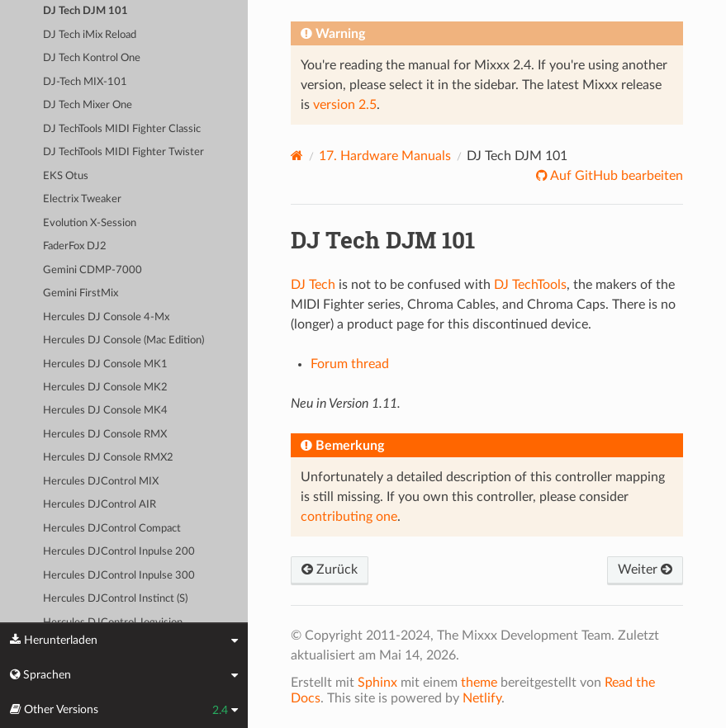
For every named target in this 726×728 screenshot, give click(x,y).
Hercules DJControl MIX (101, 482)
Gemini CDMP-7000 (93, 270)
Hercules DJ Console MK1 (105, 364)
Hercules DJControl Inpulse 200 (119, 552)
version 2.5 (345, 105)
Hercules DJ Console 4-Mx (106, 317)
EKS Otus (66, 176)
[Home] (297, 156)
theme (479, 683)
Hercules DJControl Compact (112, 529)
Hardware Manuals (385, 156)
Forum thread (350, 364)
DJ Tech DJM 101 (85, 11)
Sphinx (377, 683)
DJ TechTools (530, 285)
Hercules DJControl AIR (100, 505)
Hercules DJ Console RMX (105, 435)
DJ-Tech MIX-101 (85, 82)
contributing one (349, 517)
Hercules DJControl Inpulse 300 (119, 576)
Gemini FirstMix (81, 293)
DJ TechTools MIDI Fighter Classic (122, 129)
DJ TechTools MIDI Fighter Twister (123, 152)
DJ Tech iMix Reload (90, 35)
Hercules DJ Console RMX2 (108, 458)
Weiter (645, 570)
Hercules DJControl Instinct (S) (115, 599)
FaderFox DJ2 (75, 246)
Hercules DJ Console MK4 (105, 411)
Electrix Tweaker (82, 199)
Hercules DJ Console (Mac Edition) (123, 340)
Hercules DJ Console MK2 (105, 388)
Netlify (482, 698)
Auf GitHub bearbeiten (615, 176)
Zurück (330, 570)
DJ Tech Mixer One (88, 105)
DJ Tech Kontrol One (92, 58)
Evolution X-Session (90, 223)
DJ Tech (313, 285)
